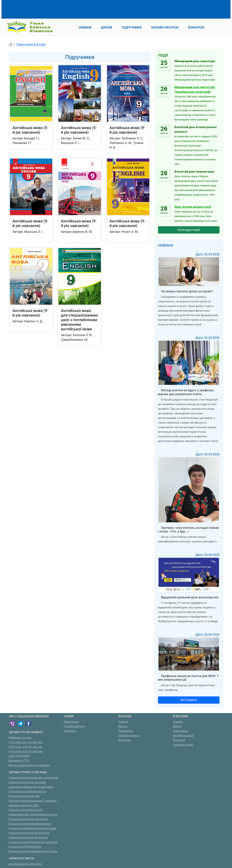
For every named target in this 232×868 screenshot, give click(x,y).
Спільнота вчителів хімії (24, 796)
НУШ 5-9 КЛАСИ (19, 756)
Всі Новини (189, 700)
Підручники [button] (132, 28)
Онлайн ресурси (74, 726)
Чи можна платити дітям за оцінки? (187, 291)
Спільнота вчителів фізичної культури (33, 842)
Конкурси (70, 731)
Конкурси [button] (196, 28)
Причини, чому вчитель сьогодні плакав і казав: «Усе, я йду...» (188, 530)
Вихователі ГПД (19, 761)
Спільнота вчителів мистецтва (28, 838)
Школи (123, 726)
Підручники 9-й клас (31, 44)
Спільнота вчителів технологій (28, 819)
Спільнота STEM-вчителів (25, 847)
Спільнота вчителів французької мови (33, 851)
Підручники (71, 722)
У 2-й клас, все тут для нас (25, 742)
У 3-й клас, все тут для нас (25, 747)
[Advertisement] (79, 9)
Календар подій (189, 230)
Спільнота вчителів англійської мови (32, 828)
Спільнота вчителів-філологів (27, 792)
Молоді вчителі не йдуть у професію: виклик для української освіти (186, 392)
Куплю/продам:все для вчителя (29, 765)
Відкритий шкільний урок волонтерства (190, 597)
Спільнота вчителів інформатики (30, 824)
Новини (123, 722)
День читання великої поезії (193, 207)
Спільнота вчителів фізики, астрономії (33, 778)
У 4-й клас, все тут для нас (25, 752)
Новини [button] (85, 28)
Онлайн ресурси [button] (165, 28)
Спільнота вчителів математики (29, 833)
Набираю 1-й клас (20, 738)
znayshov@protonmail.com (25, 864)
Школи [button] (107, 28)
